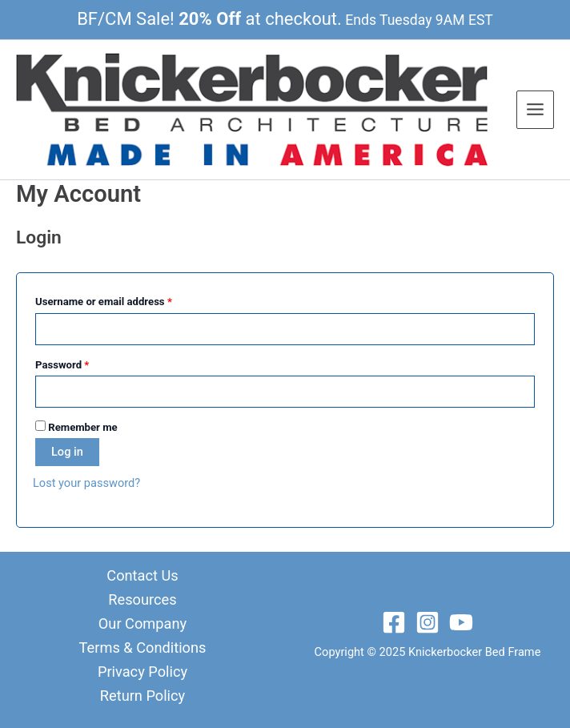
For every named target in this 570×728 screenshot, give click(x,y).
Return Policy (142, 696)
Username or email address (124, 300)
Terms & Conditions (143, 648)
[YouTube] (461, 622)
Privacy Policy (142, 672)
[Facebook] (394, 622)
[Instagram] (427, 622)
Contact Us (142, 575)
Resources (142, 599)
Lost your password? (86, 483)
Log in (67, 452)
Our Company (142, 623)
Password (83, 363)
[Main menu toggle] (535, 109)
